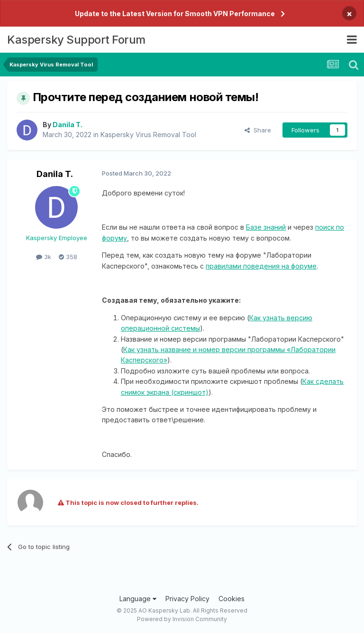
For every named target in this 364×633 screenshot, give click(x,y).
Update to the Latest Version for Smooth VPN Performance (175, 14)
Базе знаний (266, 227)
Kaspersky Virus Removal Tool (148, 135)
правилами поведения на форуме (261, 266)
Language (138, 599)
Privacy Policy (187, 599)
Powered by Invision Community (182, 619)
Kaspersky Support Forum (76, 40)
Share (258, 130)
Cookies (232, 599)
